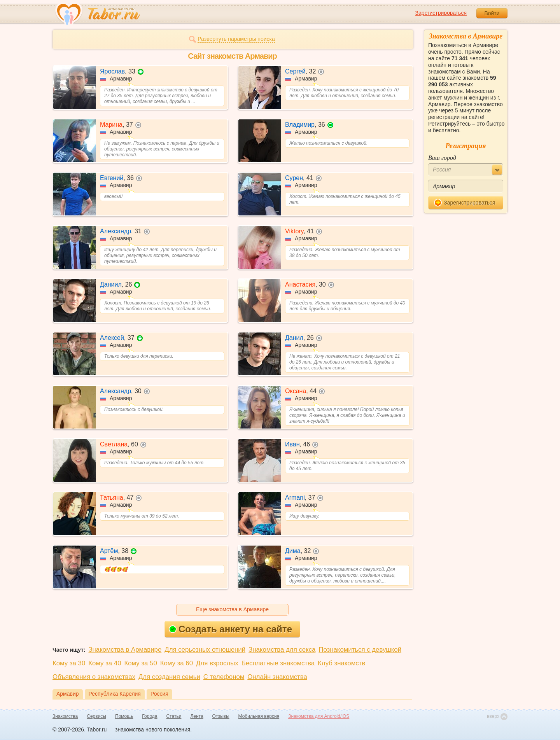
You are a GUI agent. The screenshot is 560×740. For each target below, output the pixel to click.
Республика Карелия (115, 694)
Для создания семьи (169, 677)
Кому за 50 (141, 663)
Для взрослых (217, 663)
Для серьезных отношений (205, 650)
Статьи (174, 716)
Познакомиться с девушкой (360, 650)
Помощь (124, 716)
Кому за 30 (69, 663)
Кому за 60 (177, 663)
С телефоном (224, 677)
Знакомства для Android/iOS (319, 716)
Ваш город (442, 158)
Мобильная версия (259, 716)
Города (150, 716)
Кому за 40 (105, 663)
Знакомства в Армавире (125, 650)
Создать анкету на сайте (230, 629)
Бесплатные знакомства (278, 663)
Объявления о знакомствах (94, 677)
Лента (197, 716)
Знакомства (65, 716)
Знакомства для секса (282, 650)
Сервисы (96, 716)
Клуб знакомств (341, 663)
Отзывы (221, 716)
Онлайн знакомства (277, 677)
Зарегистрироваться (441, 13)
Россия (159, 694)
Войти (492, 13)
